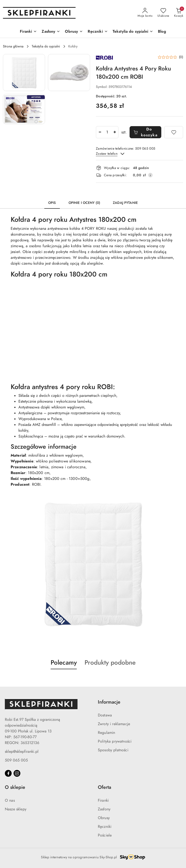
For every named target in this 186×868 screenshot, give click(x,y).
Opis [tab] (52, 203)
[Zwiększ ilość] (115, 132)
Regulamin (106, 733)
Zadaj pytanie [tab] (125, 203)
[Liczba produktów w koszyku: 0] (179, 13)
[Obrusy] (74, 32)
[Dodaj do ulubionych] (174, 132)
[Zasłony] (51, 32)
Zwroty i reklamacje (114, 724)
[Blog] (162, 32)
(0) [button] (181, 57)
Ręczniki (105, 827)
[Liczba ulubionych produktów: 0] (163, 13)
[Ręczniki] (98, 32)
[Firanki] (28, 32)
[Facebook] (8, 773)
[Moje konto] (145, 13)
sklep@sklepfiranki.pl (22, 752)
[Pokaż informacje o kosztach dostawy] (150, 175)
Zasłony (104, 809)
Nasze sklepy (16, 809)
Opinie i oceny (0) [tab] (85, 203)
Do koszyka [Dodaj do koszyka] (145, 132)
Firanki (103, 800)
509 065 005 (16, 760)
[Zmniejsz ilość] (100, 132)
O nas (10, 800)
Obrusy (104, 818)
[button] (24, 73)
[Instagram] (17, 773)
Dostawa (105, 715)
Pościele (105, 835)
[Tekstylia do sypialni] (133, 32)
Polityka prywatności (115, 741)
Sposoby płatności (113, 750)
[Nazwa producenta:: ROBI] (104, 57)
